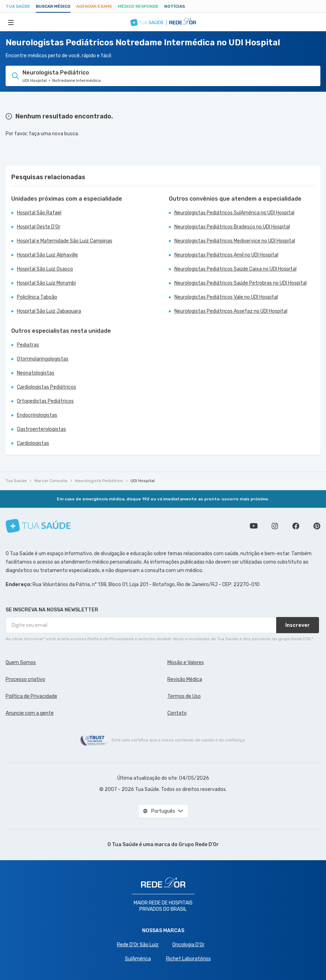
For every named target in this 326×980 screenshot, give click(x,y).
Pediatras (28, 345)
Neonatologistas (36, 373)
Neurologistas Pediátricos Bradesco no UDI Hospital (232, 227)
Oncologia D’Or (188, 945)
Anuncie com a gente (30, 713)
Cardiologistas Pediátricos (46, 387)
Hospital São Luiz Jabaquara (49, 311)
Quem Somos (21, 663)
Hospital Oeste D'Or (39, 227)
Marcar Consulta (51, 481)
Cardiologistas (33, 443)
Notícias (175, 6)
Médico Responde (138, 6)
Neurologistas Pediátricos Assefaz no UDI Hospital (231, 311)
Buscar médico (53, 6)
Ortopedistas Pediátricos (45, 401)
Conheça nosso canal (254, 526)
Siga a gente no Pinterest (317, 526)
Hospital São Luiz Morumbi (46, 283)
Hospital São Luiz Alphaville (47, 255)
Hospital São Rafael (39, 213)
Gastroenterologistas (41, 429)
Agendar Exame (94, 6)
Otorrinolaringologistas (43, 359)
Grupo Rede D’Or (199, 845)
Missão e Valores (186, 663)
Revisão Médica (185, 679)
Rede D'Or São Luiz (138, 945)
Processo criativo (25, 679)
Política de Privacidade (31, 696)
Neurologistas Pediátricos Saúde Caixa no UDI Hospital (235, 269)
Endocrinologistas (37, 415)
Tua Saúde (18, 6)
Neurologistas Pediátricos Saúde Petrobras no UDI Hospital (241, 283)
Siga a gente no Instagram (275, 526)
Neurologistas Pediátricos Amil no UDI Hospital (226, 255)
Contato (177, 713)
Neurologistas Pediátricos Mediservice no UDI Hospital (235, 241)
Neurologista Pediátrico (99, 481)
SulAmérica (138, 959)
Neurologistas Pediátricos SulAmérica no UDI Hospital (234, 213)
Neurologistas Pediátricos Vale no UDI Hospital (226, 297)
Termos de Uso (184, 696)
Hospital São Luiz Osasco (45, 269)
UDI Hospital (143, 481)
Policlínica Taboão (37, 297)
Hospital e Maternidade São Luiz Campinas (65, 241)
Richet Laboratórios (188, 959)
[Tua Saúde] (38, 526)
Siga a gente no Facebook (296, 526)
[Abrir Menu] (11, 22)
